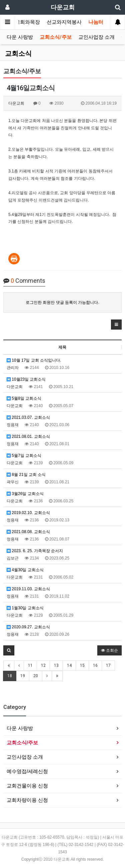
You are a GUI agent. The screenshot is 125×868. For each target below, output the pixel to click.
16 (95, 665)
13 (56, 665)
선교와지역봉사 (64, 22)
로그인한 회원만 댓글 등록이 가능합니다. (62, 302)
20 (36, 676)
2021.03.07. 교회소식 (28, 417)
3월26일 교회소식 (25, 494)
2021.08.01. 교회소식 (28, 437)
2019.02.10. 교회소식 (28, 513)
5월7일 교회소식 (24, 456)
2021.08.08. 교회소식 (28, 532)
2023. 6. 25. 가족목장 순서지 (35, 551)
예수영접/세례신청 (27, 771)
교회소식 (18, 53)
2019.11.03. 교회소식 (28, 589)
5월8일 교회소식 (24, 398)
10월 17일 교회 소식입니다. (34, 360)
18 (10, 676)
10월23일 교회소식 (26, 379)
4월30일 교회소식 (25, 570)
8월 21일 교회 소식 (26, 475)
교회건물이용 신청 (27, 786)
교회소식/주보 (56, 37)
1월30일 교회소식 (25, 608)
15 (82, 665)
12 (43, 665)
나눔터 (96, 22)
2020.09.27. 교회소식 (28, 627)
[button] (116, 325)
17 (108, 665)
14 (69, 665)
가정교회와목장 (22, 22)
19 (23, 676)
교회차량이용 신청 (27, 800)
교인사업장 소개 (96, 37)
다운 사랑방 (20, 37)
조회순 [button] (109, 650)
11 (30, 665)
